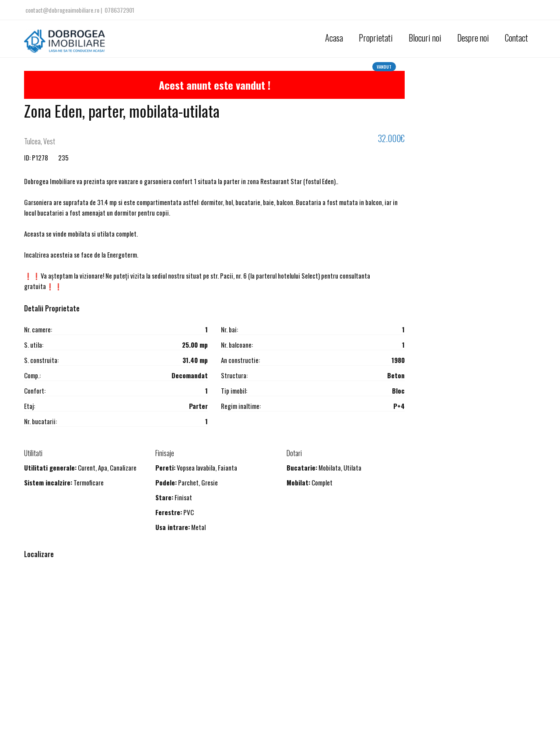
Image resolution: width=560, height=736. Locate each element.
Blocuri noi (425, 38)
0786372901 (119, 10)
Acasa (334, 38)
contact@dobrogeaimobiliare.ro (63, 10)
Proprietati (376, 38)
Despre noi (473, 38)
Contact (516, 38)
